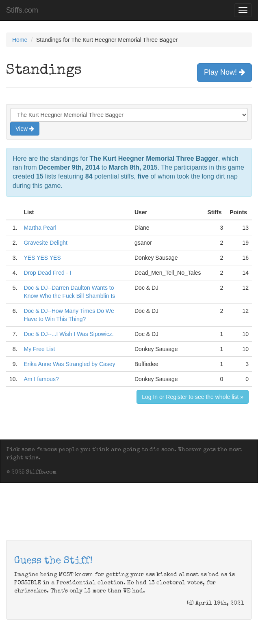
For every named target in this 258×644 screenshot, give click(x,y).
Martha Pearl (40, 228)
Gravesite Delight (45, 243)
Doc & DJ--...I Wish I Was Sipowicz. (68, 334)
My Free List (39, 349)
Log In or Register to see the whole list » (193, 397)
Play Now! (224, 72)
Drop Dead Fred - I (47, 273)
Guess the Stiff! (53, 561)
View (25, 129)
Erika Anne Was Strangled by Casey (69, 364)
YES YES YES (42, 258)
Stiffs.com (22, 10)
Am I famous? (41, 379)
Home (20, 40)
